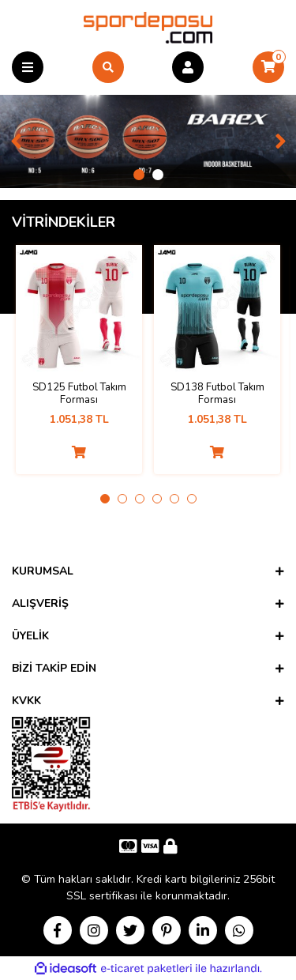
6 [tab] (192, 499)
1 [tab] (139, 175)
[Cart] (268, 67)
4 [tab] (157, 499)
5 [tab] (174, 499)
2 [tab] (158, 175)
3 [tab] (140, 499)
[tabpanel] (148, 141)
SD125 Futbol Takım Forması (79, 394)
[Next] (280, 141)
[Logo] (148, 27)
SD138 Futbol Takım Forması (217, 394)
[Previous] (16, 141)
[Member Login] (188, 67)
